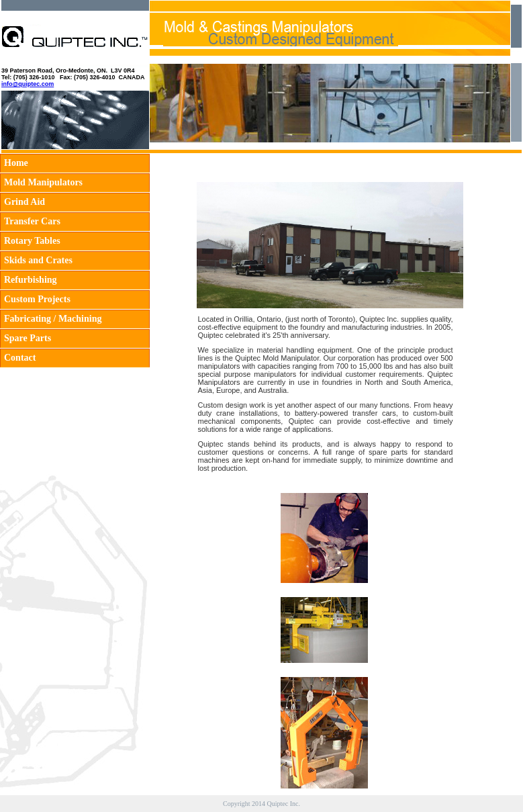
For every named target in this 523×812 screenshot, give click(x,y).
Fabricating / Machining (53, 319)
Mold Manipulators (43, 182)
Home (16, 163)
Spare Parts (28, 338)
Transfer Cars (32, 221)
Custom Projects (37, 299)
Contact (20, 358)
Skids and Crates (38, 260)
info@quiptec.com (28, 84)
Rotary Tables (32, 241)
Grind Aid (25, 202)
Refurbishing (31, 280)
